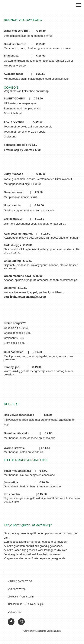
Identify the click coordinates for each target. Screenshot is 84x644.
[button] (78, 5)
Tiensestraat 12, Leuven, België (26, 604)
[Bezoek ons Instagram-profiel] (21, 622)
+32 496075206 (17, 589)
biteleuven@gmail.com (21, 597)
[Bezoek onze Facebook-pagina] (11, 622)
